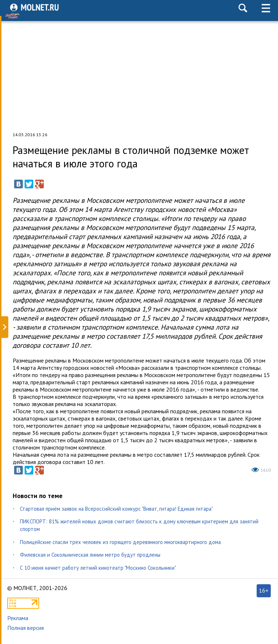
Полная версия (26, 628)
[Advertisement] (139, 74)
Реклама (18, 618)
